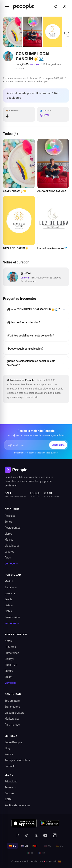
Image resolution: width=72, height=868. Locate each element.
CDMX (8, 611)
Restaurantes (12, 528)
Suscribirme (58, 445)
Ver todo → (11, 564)
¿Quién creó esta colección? (36, 323)
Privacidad (11, 781)
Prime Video (12, 653)
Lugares (9, 552)
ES (12, 846)
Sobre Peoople (13, 742)
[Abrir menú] (7, 7)
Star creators (12, 707)
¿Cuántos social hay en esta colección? (36, 336)
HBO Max (10, 647)
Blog (7, 748)
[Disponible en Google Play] (50, 823)
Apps (8, 558)
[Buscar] (56, 7)
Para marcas (12, 725)
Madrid (9, 581)
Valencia (10, 593)
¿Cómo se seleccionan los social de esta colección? (36, 363)
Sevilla (8, 599)
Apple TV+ (11, 665)
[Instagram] (18, 835)
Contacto (10, 766)
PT (36, 846)
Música (9, 540)
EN (24, 846)
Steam (8, 677)
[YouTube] (45, 835)
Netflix (8, 641)
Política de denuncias (17, 805)
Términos (10, 787)
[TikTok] (27, 835)
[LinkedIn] (55, 835)
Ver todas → (12, 623)
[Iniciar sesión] (65, 7)
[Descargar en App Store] (24, 823)
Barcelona (11, 587)
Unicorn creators (14, 713)
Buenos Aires (12, 617)
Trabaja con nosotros (17, 760)
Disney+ (9, 659)
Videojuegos (12, 546)
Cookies (9, 793)
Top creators (12, 701)
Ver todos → (12, 683)
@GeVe (25, 64)
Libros (8, 534)
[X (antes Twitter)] (36, 835)
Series (8, 522)
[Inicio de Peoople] (24, 7)
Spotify (9, 671)
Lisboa (9, 605)
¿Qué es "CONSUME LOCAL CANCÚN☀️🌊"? (36, 310)
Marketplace (12, 719)
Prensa (9, 754)
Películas (10, 516)
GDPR (8, 799)
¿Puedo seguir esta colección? (36, 349)
